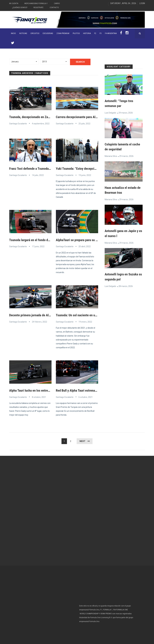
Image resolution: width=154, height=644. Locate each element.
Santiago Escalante (18, 123)
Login (142, 3)
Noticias (23, 33)
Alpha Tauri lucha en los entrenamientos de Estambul (46, 390)
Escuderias (48, 33)
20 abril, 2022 (85, 246)
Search (80, 62)
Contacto (54, 8)
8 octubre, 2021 (39, 397)
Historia (87, 33)
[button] (24, 62)
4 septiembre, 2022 (41, 123)
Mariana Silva (111, 156)
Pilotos (76, 33)
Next (82, 441)
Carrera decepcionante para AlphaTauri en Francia (90, 117)
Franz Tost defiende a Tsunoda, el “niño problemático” (46, 169)
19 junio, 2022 (85, 175)
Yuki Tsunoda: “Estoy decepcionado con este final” (91, 169)
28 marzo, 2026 (126, 285)
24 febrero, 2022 (39, 321)
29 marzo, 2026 (126, 113)
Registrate (38, 8)
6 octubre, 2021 (86, 397)
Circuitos (35, 33)
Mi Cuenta (14, 3)
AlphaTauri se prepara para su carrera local (86, 240)
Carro (57, 3)
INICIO (13, 33)
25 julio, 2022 (84, 123)
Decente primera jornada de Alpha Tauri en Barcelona (46, 315)
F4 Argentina (111, 33)
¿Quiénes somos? (20, 8)
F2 (95, 33)
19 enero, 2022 (85, 321)
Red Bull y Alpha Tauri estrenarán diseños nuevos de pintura (97, 390)
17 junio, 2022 (38, 246)
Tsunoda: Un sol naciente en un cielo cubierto (87, 315)
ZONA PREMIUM (63, 33)
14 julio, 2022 (38, 175)
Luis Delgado (110, 113)
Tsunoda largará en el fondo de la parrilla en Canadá (45, 240)
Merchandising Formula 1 (36, 3)
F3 (101, 33)
